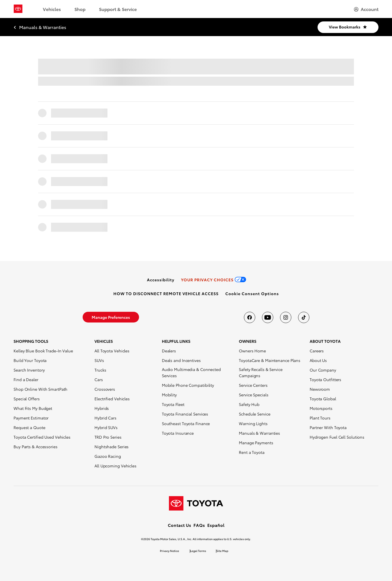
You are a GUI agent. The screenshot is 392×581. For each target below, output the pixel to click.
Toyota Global (323, 399)
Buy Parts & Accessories (36, 447)
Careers (317, 351)
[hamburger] (366, 9)
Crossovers (105, 389)
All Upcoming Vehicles (115, 466)
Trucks (100, 370)
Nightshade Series (112, 447)
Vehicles (52, 9)
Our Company (323, 370)
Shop (80, 9)
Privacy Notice (169, 551)
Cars (99, 379)
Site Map (222, 551)
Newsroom (320, 389)
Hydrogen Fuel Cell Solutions (337, 437)
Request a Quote (29, 427)
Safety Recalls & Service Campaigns (261, 372)
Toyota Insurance (178, 433)
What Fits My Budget (33, 408)
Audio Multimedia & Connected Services (191, 372)
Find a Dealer (26, 379)
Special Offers (27, 399)
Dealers (169, 351)
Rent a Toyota (252, 452)
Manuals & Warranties (259, 433)
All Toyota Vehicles (112, 351)
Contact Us (180, 525)
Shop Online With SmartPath (40, 389)
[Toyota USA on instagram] (286, 317)
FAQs (199, 525)
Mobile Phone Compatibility (188, 385)
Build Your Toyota (30, 360)
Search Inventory (29, 370)
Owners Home (252, 351)
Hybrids (102, 408)
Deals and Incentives (181, 360)
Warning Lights (253, 423)
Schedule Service (255, 414)
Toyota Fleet (173, 404)
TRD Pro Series (108, 437)
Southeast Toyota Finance (186, 423)
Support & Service (118, 9)
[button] (252, 293)
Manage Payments (256, 443)
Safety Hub (249, 404)
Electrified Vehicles (112, 399)
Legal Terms (198, 551)
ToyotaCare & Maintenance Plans (270, 360)
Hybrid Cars (105, 418)
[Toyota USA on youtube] (268, 317)
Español (216, 525)
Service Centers (253, 385)
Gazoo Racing (108, 456)
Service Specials (254, 395)
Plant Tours (320, 418)
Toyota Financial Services (185, 414)
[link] (161, 280)
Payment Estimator (31, 418)
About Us (318, 360)
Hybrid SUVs (106, 427)
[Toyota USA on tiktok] (304, 317)
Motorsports (321, 408)
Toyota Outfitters (325, 379)
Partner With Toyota (328, 427)
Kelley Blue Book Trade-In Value (43, 351)
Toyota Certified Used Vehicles (42, 437)
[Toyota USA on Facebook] (250, 317)
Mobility (169, 395)
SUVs (99, 360)
